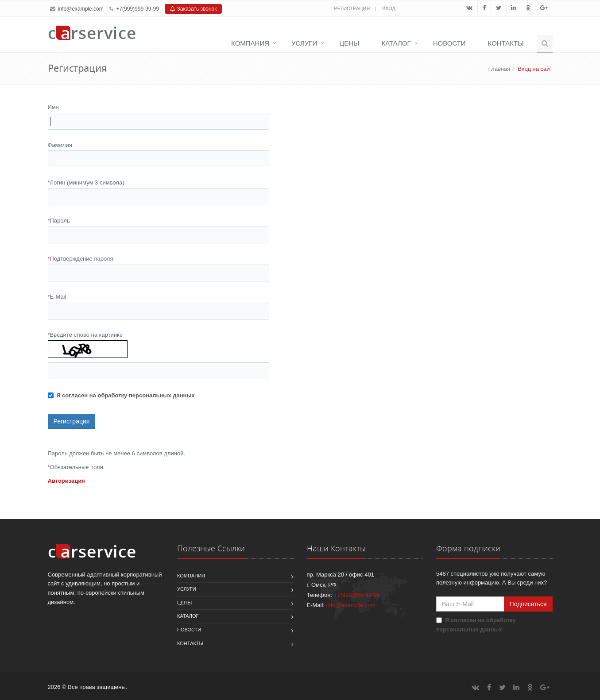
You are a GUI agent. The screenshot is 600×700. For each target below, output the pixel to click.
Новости (449, 43)
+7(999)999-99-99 (137, 9)
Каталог (396, 43)
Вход (389, 8)
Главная (499, 69)
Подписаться (528, 604)
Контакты (506, 43)
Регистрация (353, 8)
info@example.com (81, 9)
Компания (250, 43)
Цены (349, 43)
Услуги (304, 43)
